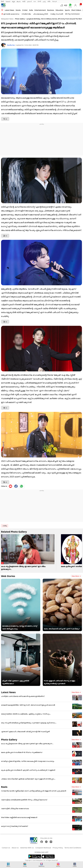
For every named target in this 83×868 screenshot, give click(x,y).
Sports (67, 10)
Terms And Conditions (73, 848)
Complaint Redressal (43, 848)
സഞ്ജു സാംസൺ (57, 14)
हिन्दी (3, 2)
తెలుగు (19, 2)
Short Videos (76, 10)
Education (59, 10)
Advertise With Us (27, 848)
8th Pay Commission (73, 14)
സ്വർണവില (26, 14)
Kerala (18, 10)
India (31, 10)
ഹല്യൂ (5, 526)
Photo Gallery (20, 19)
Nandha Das (11, 45)
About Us (15, 848)
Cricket (25, 10)
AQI (66, 5)
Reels (4, 787)
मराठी (24, 2)
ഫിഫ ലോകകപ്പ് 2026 (41, 14)
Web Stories (8, 576)
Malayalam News (7, 19)
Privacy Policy (58, 848)
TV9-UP (54, 2)
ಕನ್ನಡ (13, 2)
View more (76, 576)
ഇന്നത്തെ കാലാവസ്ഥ (11, 14)
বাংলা (35, 2)
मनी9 (49, 2)
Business (51, 10)
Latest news (9, 10)
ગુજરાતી (29, 2)
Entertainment (40, 10)
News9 (8, 2)
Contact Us (6, 848)
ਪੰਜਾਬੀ (39, 2)
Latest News (8, 692)
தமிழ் (44, 2)
